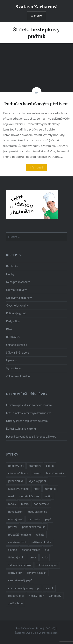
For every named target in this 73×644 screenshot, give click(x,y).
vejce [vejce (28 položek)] (33, 557)
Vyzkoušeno (13, 368)
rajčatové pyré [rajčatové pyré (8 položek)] (17, 542)
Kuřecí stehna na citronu (21, 429)
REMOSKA (13, 337)
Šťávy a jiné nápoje (17, 353)
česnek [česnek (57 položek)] (49, 588)
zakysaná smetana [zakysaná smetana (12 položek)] (20, 565)
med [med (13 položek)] (11, 496)
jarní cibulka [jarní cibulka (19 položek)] (16, 481)
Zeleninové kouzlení (18, 376)
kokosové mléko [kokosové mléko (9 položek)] (18, 489)
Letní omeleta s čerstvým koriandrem (29, 413)
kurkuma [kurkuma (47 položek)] (50, 489)
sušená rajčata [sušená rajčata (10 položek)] (31, 550)
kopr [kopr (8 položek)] (37, 489)
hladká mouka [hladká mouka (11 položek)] (55, 473)
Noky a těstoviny (16, 290)
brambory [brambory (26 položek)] (35, 466)
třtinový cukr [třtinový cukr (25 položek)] (16, 557)
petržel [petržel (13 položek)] (13, 527)
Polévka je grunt (16, 313)
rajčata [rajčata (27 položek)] (40, 534)
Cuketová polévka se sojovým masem (29, 405)
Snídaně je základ (17, 345)
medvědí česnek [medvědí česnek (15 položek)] (29, 496)
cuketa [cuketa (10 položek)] (37, 473)
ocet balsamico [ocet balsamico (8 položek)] (38, 512)
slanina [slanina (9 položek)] (13, 550)
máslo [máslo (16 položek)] (25, 504)
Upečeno (12, 360)
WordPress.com (48, 633)
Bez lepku (12, 266)
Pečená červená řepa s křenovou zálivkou (31, 437)
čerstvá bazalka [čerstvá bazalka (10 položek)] (37, 573)
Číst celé (36, 168)
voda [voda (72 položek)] (45, 557)
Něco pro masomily (18, 282)
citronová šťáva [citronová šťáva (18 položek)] (18, 473)
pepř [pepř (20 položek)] (48, 519)
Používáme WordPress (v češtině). (36, 628)
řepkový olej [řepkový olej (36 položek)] (16, 596)
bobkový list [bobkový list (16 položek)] (16, 466)
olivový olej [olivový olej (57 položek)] (15, 519)
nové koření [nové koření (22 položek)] (16, 512)
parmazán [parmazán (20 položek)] (34, 519)
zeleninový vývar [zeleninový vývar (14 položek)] (47, 565)
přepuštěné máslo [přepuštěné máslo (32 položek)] (19, 534)
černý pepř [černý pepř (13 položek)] (15, 573)
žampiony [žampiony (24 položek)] (55, 596)
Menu (38, 16)
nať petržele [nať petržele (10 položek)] (41, 504)
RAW (9, 329)
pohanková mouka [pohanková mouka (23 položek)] (34, 527)
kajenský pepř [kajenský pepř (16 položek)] (37, 481)
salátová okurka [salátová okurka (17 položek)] (41, 542)
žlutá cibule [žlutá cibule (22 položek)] (15, 603)
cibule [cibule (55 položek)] (50, 466)
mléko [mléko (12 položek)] (48, 496)
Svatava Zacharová (37, 6)
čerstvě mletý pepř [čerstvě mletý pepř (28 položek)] (20, 580)
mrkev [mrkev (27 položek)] (12, 504)
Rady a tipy (13, 321)
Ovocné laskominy (17, 305)
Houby (10, 274)
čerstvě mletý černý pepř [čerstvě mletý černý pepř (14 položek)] (24, 588)
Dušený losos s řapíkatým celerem (27, 421)
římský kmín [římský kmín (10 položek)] (36, 596)
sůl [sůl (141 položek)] (47, 550)
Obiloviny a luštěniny (19, 298)
